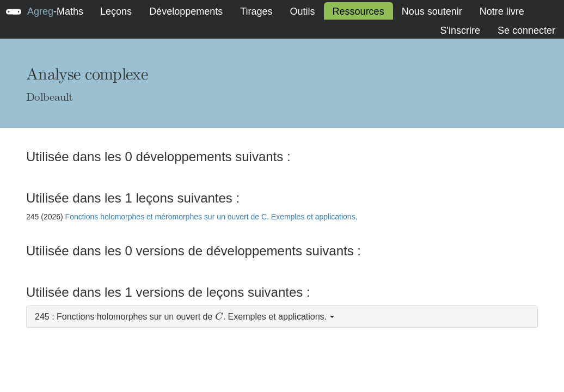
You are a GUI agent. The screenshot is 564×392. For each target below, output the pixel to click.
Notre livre (502, 11)
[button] (282, 317)
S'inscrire (460, 30)
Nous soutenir (432, 11)
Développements (186, 11)
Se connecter (526, 30)
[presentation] (219, 316)
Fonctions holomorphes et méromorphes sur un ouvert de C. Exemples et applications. (211, 217)
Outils (303, 11)
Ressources (358, 11)
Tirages (256, 11)
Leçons (116, 11)
